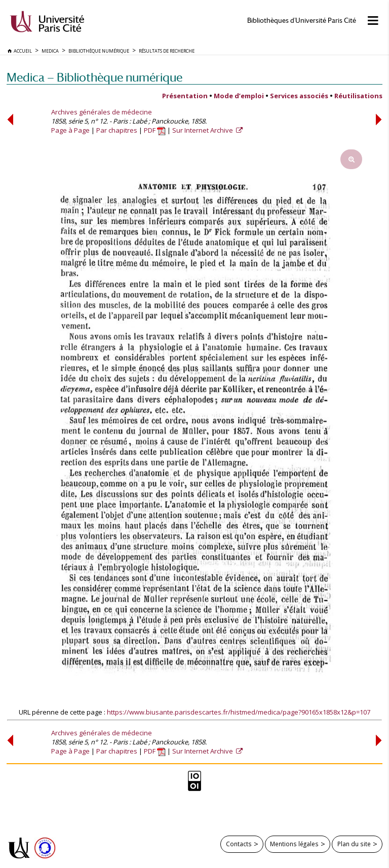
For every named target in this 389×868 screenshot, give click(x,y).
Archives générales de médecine (102, 112)
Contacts (239, 844)
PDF (155, 130)
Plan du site (354, 844)
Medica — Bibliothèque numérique (94, 77)
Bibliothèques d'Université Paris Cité (302, 21)
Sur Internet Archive (203, 130)
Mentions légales (294, 844)
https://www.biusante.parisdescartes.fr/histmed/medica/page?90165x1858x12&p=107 (239, 712)
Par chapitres (117, 130)
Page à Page (70, 130)
